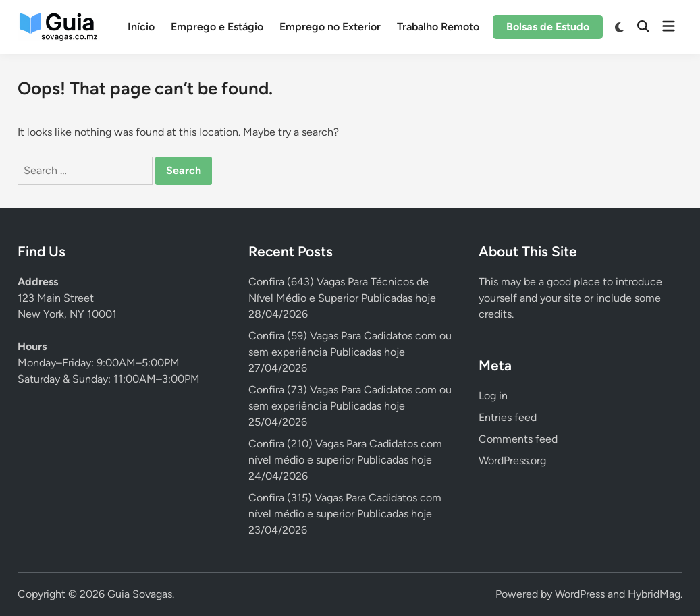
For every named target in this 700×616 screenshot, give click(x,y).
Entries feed (508, 417)
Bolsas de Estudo (548, 27)
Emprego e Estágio (217, 27)
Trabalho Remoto (438, 27)
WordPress (580, 594)
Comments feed (518, 439)
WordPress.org (512, 460)
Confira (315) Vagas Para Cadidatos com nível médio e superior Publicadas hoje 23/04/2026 (345, 514)
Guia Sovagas (140, 594)
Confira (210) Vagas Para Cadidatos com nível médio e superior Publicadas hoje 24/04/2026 (345, 460)
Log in (493, 396)
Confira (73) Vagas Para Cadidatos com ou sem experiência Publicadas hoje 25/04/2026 (350, 406)
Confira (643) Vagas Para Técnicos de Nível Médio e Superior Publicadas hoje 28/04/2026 (342, 298)
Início (141, 27)
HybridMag (654, 594)
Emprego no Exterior (330, 27)
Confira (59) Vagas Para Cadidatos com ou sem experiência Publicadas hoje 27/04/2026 (350, 352)
